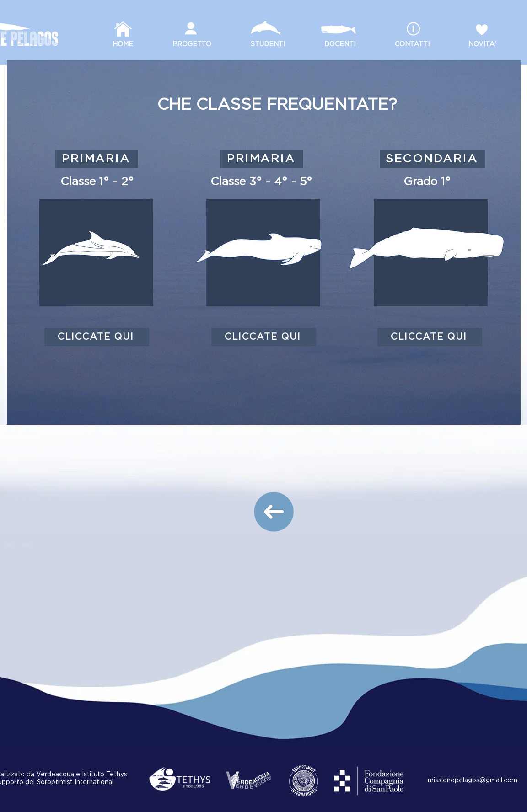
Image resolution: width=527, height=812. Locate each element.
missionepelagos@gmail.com (473, 780)
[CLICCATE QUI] (97, 337)
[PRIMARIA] (97, 159)
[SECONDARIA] (433, 159)
